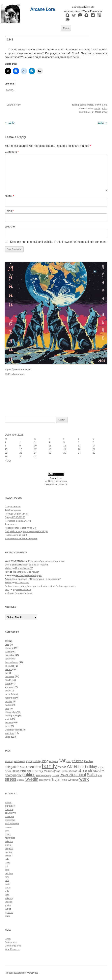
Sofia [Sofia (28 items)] (92, 775)
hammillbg (10, 838)
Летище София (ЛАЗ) (16, 514)
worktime (9, 733)
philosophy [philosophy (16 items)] (96, 771)
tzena (8, 888)
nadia (8, 863)
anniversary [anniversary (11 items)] (20, 761)
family (8, 659)
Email (9, 211)
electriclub (10, 820)
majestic (9, 849)
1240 (10, 123)
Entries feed (11, 942)
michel (8, 856)
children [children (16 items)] (78, 761)
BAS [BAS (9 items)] (30, 761)
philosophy (10, 712)
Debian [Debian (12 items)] (88, 761)
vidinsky (9, 898)
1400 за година (13, 510)
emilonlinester (12, 824)
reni (7, 877)
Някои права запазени (56, 484)
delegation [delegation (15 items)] (12, 767)
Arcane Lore (42, 9)
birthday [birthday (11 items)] (37, 761)
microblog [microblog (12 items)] (26, 771)
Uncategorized (12, 730)
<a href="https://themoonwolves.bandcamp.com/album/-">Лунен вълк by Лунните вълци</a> (56, 391)
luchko (8, 845)
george (8, 827)
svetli (7, 884)
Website (10, 227)
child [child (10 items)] (69, 761)
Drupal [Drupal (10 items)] (23, 767)
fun (6, 673)
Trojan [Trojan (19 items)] (56, 779)
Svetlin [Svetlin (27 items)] (32, 779)
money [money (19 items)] (38, 770)
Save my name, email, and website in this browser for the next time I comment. (59, 242)
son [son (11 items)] (99, 775)
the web (9, 723)
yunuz (8, 909)
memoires (10, 694)
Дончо (8, 565)
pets (7, 708)
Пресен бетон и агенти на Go (20, 528)
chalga (90, 105)
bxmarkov (10, 806)
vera (7, 895)
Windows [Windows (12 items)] (73, 780)
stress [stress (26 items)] (10, 779)
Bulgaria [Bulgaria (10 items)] (54, 761)
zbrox (8, 916)
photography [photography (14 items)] (13, 775)
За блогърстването (66, 586)
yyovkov (9, 912)
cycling (8, 652)
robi (7, 880)
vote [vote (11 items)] (65, 780)
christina (9, 809)
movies (8, 701)
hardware (10, 676)
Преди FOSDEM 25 (15, 517)
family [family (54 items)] (49, 766)
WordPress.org (12, 949)
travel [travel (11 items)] (47, 780)
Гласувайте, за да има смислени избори (26, 531)
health (8, 680)
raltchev (9, 873)
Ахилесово (11, 524)
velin (7, 891)
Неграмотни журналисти (18, 521)
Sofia (105, 105)
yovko (8, 593)
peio (7, 870)
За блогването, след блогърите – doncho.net (28, 586)
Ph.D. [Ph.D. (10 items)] (84, 771)
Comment (12, 152)
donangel (10, 816)
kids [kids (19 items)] (8, 770)
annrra (8, 802)
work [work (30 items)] (84, 779)
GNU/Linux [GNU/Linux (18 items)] (76, 767)
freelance (10, 666)
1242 (102, 123)
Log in (8, 939)
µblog (104, 108)
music (8, 705)
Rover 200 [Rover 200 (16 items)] (67, 775)
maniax (8, 852)
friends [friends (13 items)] (62, 767)
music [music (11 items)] (47, 771)
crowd (98, 105)
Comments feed (13, 946)
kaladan (9, 841)
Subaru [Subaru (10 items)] (21, 780)
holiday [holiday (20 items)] (91, 767)
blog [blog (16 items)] (45, 761)
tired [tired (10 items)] (41, 780)
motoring (9, 698)
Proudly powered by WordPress (22, 973)
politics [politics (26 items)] (29, 775)
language (10, 687)
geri (7, 831)
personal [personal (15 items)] (75, 771)
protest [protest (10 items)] (55, 775)
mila (7, 859)
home (8, 683)
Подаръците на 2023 (16, 535)
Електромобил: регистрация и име (47, 561)
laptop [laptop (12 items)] (16, 771)
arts (7, 641)
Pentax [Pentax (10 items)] (65, 771)
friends (8, 669)
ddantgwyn (10, 813)
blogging (9, 648)
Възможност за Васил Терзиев (21, 538)
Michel (8, 568)
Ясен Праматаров (57, 481)
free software (11, 662)
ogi (6, 866)
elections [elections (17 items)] (34, 767)
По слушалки (22, 583)
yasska (8, 902)
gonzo (8, 834)
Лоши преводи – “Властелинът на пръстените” (36, 579)
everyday (9, 655)
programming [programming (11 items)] (44, 775)
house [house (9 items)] (101, 767)
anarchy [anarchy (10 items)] (9, 761)
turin (7, 572)
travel (8, 726)
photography (11, 716)
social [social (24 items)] (81, 775)
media (8, 691)
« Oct (8, 461)
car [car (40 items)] (62, 760)
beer (7, 644)
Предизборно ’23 (24, 568)
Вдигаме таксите (22, 589)
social (97, 108)
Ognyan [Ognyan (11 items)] (56, 771)
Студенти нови (13, 507)
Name (9, 196)
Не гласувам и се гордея (26, 572)
